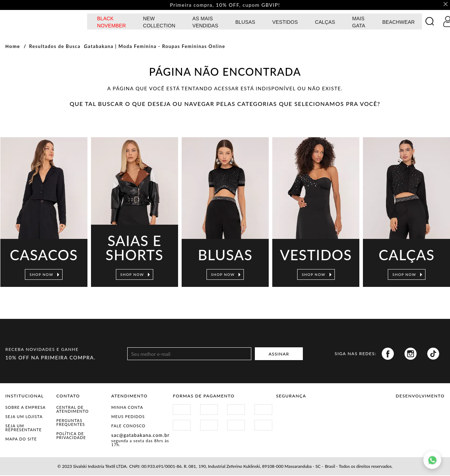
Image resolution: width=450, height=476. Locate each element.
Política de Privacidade (71, 436)
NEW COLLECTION (159, 23)
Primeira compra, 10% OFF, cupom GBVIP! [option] (225, 5)
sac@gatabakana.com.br (140, 436)
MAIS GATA (359, 23)
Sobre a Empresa (26, 408)
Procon (334, 412)
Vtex (408, 415)
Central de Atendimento (72, 410)
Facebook (388, 354)
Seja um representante (24, 428)
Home (13, 47)
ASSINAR (279, 355)
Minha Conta (127, 408)
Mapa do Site (21, 440)
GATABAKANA (44, 22)
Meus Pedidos (128, 417)
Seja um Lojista (24, 417)
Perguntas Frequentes (71, 423)
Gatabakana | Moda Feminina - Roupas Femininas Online (154, 47)
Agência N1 (432, 415)
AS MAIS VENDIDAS (205, 23)
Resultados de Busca (55, 47)
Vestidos (285, 23)
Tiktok (433, 354)
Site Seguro (293, 412)
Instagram (411, 354)
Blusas (245, 23)
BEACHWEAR (398, 23)
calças (325, 23)
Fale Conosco (128, 426)
